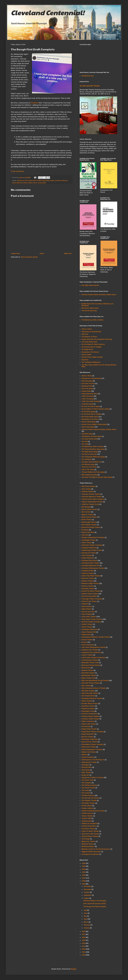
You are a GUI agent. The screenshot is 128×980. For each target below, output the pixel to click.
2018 (84, 932)
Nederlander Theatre (89, 675)
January (87, 928)
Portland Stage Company (90, 716)
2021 (84, 878)
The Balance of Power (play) (91, 436)
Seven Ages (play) (88, 427)
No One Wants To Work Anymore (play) (95, 409)
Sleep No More (87, 767)
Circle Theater (86, 555)
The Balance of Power (89, 337)
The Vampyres (87, 459)
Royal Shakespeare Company (92, 750)
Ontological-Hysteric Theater (92, 698)
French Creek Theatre (89, 601)
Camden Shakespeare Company (93, 537)
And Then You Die (88, 384)
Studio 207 (85, 775)
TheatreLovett (86, 821)
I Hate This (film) (87, 396)
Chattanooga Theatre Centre (92, 550)
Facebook (35, 103)
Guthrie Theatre (87, 624)
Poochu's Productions (89, 714)
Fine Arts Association (89, 596)
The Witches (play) (88, 464)
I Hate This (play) (87, 399)
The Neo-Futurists (88, 795)
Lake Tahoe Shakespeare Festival (93, 647)
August (87, 898)
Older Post (68, 254)
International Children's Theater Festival (96, 637)
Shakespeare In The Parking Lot (93, 760)
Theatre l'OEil (86, 818)
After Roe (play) (87, 381)
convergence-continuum (90, 854)
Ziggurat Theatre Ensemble (91, 852)
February (87, 925)
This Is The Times (88, 470)
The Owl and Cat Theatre (90, 798)
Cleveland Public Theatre (90, 563)
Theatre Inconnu (87, 813)
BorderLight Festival (89, 522)
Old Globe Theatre (88, 691)
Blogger (74, 969)
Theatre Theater (87, 816)
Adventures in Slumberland (91, 378)
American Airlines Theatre (91, 494)
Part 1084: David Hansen (90, 285)
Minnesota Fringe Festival (91, 665)
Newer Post (16, 254)
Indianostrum (86, 635)
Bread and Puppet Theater (91, 527)
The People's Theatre (89, 801)
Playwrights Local (88, 711)
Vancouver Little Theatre (90, 834)
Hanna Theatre (87, 627)
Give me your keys (88, 612)
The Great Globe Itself (89, 342)
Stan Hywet (86, 770)
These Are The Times (89, 467)
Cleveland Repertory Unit (90, 566)
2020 (84, 881)
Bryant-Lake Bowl (88, 532)
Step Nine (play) (87, 434)
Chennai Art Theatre (89, 553)
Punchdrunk (86, 726)
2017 (84, 934)
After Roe (85, 334)
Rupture (84, 755)
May (85, 916)
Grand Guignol (87, 614)
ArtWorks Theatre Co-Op (90, 504)
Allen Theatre (86, 489)
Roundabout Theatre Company (92, 744)
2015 (84, 940)
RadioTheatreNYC (88, 734)
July (85, 910)
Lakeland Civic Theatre (90, 650)
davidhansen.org (87, 76)
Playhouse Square (88, 709)
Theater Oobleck (87, 808)
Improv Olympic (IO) (89, 632)
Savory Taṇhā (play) (89, 422)
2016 (84, 937)
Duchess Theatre (88, 586)
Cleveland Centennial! (48, 12)
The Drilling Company (89, 785)
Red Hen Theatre (87, 737)
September (88, 895)
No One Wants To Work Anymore (93, 344)
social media (42, 183)
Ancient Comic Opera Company (93, 499)
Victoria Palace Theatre (90, 836)
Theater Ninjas (87, 806)
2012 (84, 949)
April (86, 919)
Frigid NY (85, 604)
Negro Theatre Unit (88, 678)
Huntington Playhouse (89, 629)
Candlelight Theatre (88, 540)
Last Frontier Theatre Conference (93, 658)
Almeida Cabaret (87, 492)
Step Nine (85, 360)
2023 (84, 872)
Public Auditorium (88, 721)
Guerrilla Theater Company (91, 622)
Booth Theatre (87, 520)
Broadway (85, 530)
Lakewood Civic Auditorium (91, 652)
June (86, 913)
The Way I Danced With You (91, 462)
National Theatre (87, 670)
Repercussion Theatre (89, 742)
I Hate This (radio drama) (90, 401)
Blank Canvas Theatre (89, 517)
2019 (84, 884)
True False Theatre (88, 829)
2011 (84, 952)
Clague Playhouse (88, 558)
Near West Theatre (88, 673)
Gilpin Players (86, 609)
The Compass (86, 783)
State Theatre (86, 772)
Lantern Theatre (87, 655)
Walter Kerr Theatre (88, 841)
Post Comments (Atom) (29, 257)
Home (42, 254)
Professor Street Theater (90, 719)
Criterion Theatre (88, 573)
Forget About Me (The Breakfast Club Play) (97, 339)
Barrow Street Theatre (89, 509)
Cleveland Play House (89, 561)
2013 (84, 946)
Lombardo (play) (87, 404)
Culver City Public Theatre (91, 576)
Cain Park (85, 535)
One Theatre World (88, 696)
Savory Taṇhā (86, 355)
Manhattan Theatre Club (90, 663)
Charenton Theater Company (92, 545)
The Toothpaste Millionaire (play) (93, 457)
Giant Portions (87, 606)
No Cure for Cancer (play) (91, 406)
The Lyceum (86, 793)
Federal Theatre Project (90, 594)
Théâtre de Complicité (89, 824)
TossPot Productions (89, 826)
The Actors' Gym (87, 780)
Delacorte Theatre (88, 578)
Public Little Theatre (89, 724)
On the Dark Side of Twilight (91, 347)
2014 (84, 943)
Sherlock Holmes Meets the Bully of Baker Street (99, 295)
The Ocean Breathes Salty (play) (93, 449)
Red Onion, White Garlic (90, 308)
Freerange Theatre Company (92, 599)
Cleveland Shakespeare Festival (93, 568)
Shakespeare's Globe (89, 762)
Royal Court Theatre (89, 747)
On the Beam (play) (88, 412)
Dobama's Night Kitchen (90, 583)
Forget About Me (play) (90, 394)
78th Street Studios (88, 486)
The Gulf (85, 442)
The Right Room (87, 349)
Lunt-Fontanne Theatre (90, 660)
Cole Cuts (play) (87, 389)
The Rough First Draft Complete (95, 907)
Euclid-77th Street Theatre (91, 591)
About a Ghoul (87, 329)
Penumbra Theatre (88, 706)
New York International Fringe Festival (95, 681)
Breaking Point (87, 386)
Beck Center (86, 512)
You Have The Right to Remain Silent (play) (97, 477)
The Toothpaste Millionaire (91, 362)
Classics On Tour (22, 180)
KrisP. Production (88, 645)
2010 (84, 955)
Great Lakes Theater (35, 180)
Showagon (85, 765)
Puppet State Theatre (89, 729)
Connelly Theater (88, 571)
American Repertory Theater (92, 497)
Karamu (84, 642)
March (86, 922)
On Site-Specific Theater (90, 86)
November (88, 889)
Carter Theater (87, 543)
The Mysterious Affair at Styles (92, 320)
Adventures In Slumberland (91, 332)
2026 (84, 863)
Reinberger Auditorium (90, 739)
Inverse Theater (87, 640)
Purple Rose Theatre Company (92, 732)
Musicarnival (86, 668)
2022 (84, 875)
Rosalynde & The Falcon (90, 352)
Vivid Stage (85, 839)
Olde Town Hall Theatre (90, 693)
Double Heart (86, 391)
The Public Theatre (88, 803)
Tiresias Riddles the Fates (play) (93, 472)
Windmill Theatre (88, 844)
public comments (56, 180)
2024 (84, 869)
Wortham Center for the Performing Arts (96, 849)
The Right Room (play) (89, 452)
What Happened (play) (89, 475)
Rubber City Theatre (89, 752)
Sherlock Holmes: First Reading (95, 901)
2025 (84, 866)
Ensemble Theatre (88, 589)
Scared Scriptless (88, 757)
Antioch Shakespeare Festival (92, 502)
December (88, 886)
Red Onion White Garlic (90, 417)
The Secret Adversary (89, 311)
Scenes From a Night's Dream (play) (94, 424)
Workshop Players (88, 846)
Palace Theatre (87, 701)
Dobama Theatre (87, 581)
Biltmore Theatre (87, 515)
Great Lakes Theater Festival (92, 619)
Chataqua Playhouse (89, 548)
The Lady (85, 444)
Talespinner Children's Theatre (92, 778)
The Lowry (85, 790)
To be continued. (17, 171)
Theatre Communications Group (93, 811)
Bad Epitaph (86, 507)
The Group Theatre (88, 788)
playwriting (46, 180)
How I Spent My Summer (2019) (94, 904)
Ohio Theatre (86, 686)
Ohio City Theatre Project (90, 683)
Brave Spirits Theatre (89, 525)
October (87, 892)
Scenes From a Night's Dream (92, 357)
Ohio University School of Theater (94, 688)
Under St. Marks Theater (90, 831)
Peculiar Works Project (90, 704)
